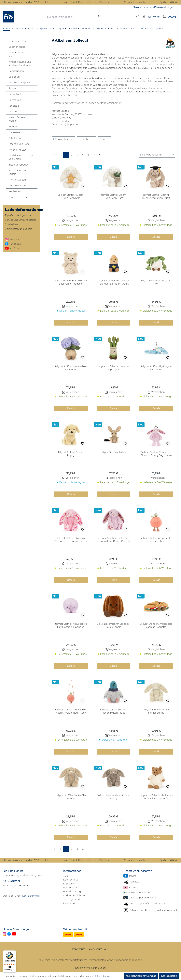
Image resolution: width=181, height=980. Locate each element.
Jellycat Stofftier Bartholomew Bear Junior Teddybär (71, 282)
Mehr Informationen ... (101, 976)
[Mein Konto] (151, 17)
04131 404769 (169, 2)
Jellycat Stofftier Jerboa (113, 452)
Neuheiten (15, 191)
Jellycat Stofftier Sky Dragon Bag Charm (156, 368)
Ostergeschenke (18, 41)
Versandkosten (72, 888)
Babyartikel (15, 94)
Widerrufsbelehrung (75, 896)
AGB (66, 876)
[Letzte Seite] (100, 155)
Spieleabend (12, 224)
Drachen (13, 112)
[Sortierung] (157, 155)
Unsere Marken (17, 186)
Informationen (72, 871)
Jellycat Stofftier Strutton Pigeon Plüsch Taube (113, 711)
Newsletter (69, 903)
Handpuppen (16, 71)
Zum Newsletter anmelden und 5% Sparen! (86, 2)
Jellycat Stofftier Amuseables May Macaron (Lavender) (71, 625)
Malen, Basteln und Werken (19, 119)
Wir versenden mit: (75, 929)
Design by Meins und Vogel (90, 968)
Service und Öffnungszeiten (21, 220)
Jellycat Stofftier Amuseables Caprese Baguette (156, 625)
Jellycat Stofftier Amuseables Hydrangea (71, 368)
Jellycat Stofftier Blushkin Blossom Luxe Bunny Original (71, 540)
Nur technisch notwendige (141, 976)
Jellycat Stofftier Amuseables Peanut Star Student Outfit (113, 282)
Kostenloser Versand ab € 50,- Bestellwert (28, 2)
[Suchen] (99, 17)
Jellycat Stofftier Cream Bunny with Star (71, 196)
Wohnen (13, 127)
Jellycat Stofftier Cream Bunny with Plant (113, 196)
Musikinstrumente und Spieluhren (21, 157)
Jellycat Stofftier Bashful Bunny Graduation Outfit (156, 196)
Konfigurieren (169, 976)
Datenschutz (70, 880)
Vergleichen (71, 221)
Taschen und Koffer (19, 144)
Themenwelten (17, 180)
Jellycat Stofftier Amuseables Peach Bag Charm (156, 540)
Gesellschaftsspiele (19, 83)
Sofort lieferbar (65, 139)
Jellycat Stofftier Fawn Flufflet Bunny (113, 797)
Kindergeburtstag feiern (19, 54)
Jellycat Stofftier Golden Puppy (71, 454)
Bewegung (15, 100)
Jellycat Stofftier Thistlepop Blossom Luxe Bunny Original (113, 540)
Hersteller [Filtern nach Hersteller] (86, 139)
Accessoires (15, 132)
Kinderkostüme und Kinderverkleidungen (20, 64)
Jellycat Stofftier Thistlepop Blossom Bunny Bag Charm (156, 454)
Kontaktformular (31, 896)
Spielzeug (14, 77)
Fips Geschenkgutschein (19, 215)
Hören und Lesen (18, 150)
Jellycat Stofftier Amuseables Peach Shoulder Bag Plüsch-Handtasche (71, 711)
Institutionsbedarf (19, 165)
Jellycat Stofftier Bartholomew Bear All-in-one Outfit (156, 797)
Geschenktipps (17, 47)
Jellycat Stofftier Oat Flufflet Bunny (71, 797)
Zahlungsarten (71, 899)
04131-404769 (11, 881)
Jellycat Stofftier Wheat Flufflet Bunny (156, 711)
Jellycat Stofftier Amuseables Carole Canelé (113, 625)
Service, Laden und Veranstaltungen (154, 7)
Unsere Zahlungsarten (138, 871)
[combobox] (71, 17)
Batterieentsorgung (74, 892)
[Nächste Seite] (94, 155)
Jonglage (14, 106)
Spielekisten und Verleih (18, 172)
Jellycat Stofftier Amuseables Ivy (156, 282)
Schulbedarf (15, 138)
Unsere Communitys (16, 929)
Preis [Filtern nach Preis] (104, 139)
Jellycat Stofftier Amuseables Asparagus (113, 368)
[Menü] (14, 952)
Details (71, 237)
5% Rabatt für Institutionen (136, 2)
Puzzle (12, 88)
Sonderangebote (18, 197)
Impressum (70, 884)
